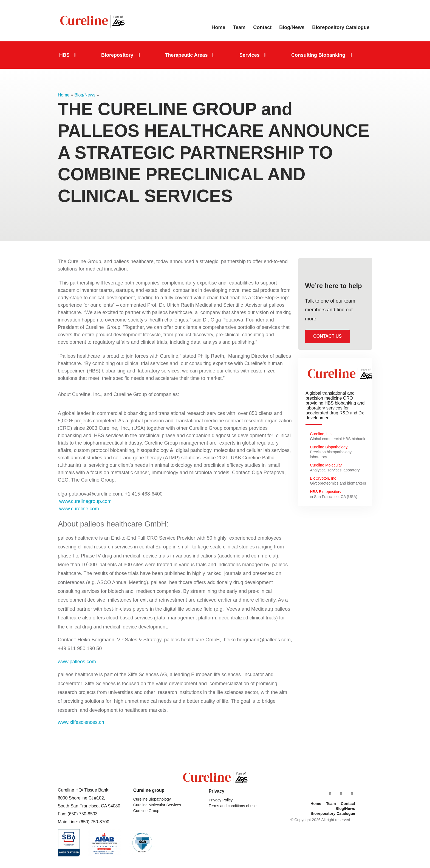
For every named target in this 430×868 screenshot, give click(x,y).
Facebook (357, 13)
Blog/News (85, 95)
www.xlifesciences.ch (81, 722)
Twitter (368, 13)
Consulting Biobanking (318, 55)
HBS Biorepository (326, 492)
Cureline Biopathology (329, 447)
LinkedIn (346, 13)
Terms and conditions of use (233, 806)
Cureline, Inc (321, 434)
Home (64, 95)
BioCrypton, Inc (323, 478)
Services (250, 55)
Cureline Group (146, 811)
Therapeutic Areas (186, 55)
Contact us (327, 336)
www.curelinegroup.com (85, 501)
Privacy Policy (221, 800)
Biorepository (117, 55)
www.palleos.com (77, 662)
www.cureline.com (79, 509)
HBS (64, 55)
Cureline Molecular (326, 465)
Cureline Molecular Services (157, 805)
